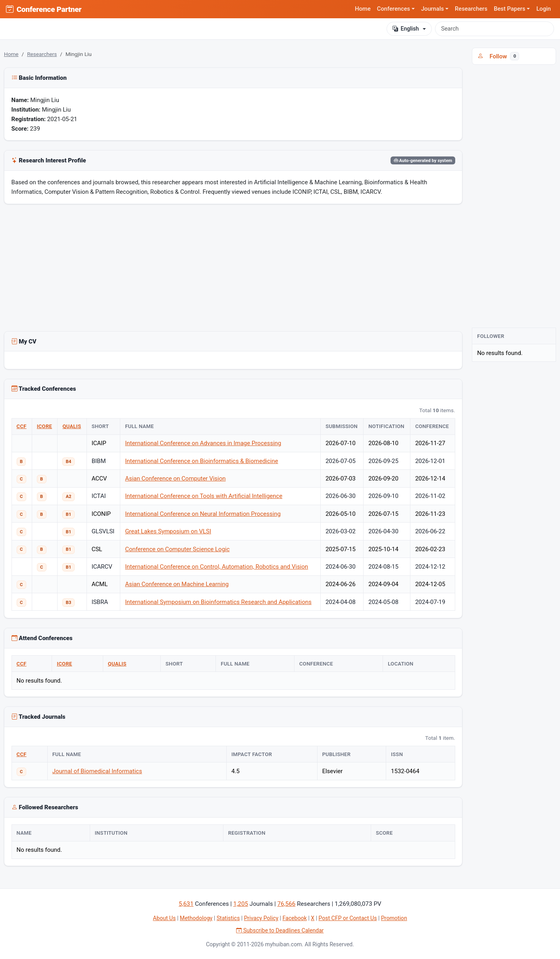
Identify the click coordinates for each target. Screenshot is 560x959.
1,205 (241, 904)
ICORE (44, 426)
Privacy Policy (261, 918)
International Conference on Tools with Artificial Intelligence (204, 496)
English (406, 29)
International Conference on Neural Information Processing (203, 514)
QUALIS (72, 426)
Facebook (295, 918)
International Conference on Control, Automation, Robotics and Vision (216, 567)
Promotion (394, 918)
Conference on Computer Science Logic (177, 549)
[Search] (495, 29)
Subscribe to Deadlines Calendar (280, 930)
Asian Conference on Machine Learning (177, 584)
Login (544, 9)
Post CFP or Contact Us (348, 918)
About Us (164, 918)
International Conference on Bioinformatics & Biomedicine (202, 461)
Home (363, 9)
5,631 (186, 904)
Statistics (228, 918)
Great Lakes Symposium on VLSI (168, 531)
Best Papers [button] (510, 9)
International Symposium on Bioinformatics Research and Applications (218, 602)
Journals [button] (432, 9)
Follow (498, 56)
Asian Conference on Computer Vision (175, 479)
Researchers (471, 9)
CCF (22, 426)
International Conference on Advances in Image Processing (203, 443)
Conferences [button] (394, 9)
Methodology (196, 918)
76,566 (287, 904)
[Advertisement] (233, 269)
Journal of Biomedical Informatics (97, 771)
